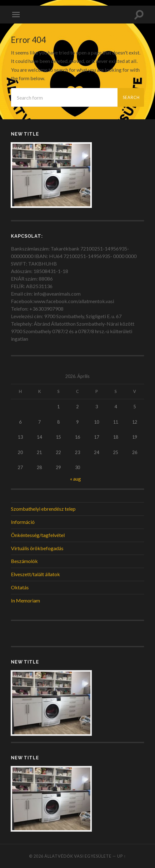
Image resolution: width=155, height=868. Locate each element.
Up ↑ (122, 856)
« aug (75, 479)
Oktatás (20, 587)
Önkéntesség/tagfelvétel (38, 535)
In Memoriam (25, 600)
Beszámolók (24, 561)
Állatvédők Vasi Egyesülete (78, 856)
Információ (23, 522)
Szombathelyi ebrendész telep (43, 509)
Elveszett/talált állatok (35, 574)
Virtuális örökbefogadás (37, 548)
